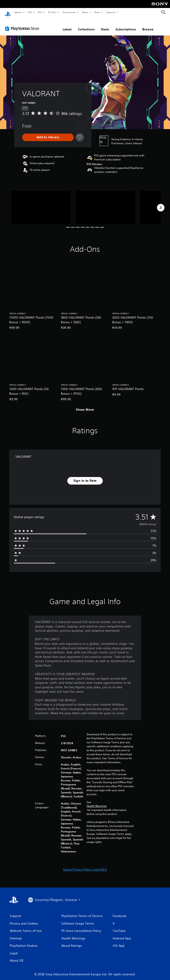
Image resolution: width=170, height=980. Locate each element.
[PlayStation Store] (23, 24)
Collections (86, 25)
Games (18, 12)
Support (111, 12)
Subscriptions (126, 25)
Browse (148, 25)
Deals (105, 25)
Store (97, 12)
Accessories (69, 12)
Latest (67, 25)
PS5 (30, 12)
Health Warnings (97, 802)
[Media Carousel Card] (41, 203)
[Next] (161, 203)
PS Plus (52, 12)
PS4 (40, 12)
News (85, 12)
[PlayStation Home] (8, 12)
